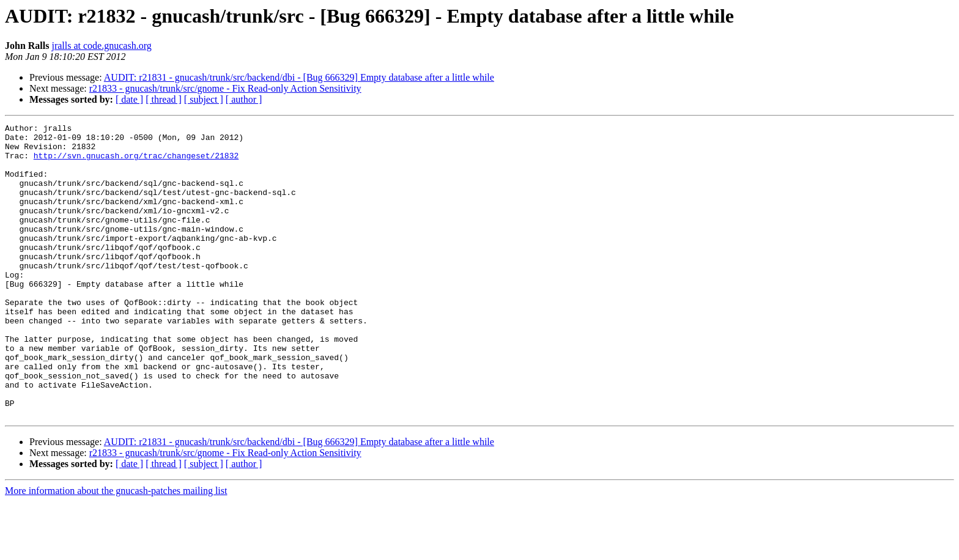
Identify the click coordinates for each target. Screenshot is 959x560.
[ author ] (244, 99)
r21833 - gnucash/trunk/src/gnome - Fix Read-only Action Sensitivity (225, 88)
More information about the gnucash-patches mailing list (116, 549)
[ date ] (129, 99)
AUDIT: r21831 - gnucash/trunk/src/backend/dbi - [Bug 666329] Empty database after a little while (299, 77)
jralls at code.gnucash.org (101, 46)
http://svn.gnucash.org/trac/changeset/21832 (136, 163)
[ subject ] (204, 99)
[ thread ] (164, 99)
